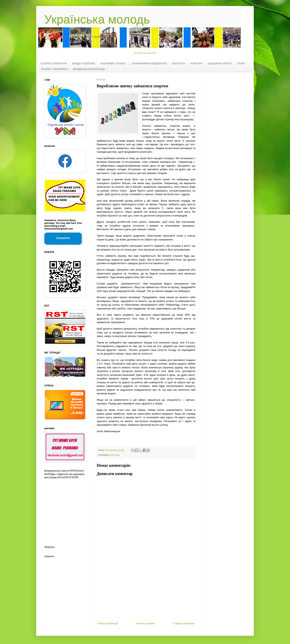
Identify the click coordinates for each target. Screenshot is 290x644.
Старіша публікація (184, 623)
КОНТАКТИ (178, 64)
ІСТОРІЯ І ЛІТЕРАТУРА (54, 64)
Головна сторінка (146, 623)
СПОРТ (241, 64)
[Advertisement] (146, 592)
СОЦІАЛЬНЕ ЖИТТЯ (220, 64)
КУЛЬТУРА (196, 64)
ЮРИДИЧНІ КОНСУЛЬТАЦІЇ (89, 69)
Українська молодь (97, 19)
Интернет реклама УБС (145, 53)
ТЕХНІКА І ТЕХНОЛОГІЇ (54, 69)
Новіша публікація (108, 623)
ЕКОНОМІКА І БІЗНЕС (113, 64)
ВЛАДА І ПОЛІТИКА (84, 64)
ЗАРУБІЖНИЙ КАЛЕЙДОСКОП (149, 64)
